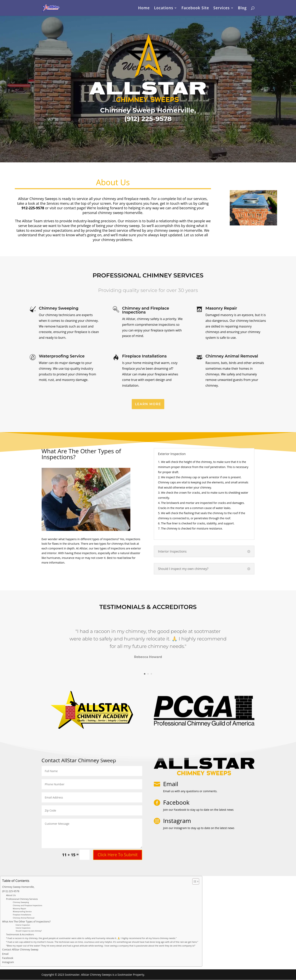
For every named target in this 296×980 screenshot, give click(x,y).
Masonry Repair (19, 909)
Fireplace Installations (22, 915)
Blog (242, 8)
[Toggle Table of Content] (194, 881)
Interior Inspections (23, 928)
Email (171, 784)
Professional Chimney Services (22, 899)
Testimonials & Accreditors (20, 934)
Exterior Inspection (23, 925)
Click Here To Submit (118, 855)
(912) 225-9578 (11, 891)
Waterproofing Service (22, 912)
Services (222, 8)
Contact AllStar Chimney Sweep (20, 950)
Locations (164, 8)
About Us (11, 895)
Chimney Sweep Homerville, (18, 887)
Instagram (8, 962)
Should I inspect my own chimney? (29, 931)
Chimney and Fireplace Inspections (28, 905)
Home (144, 8)
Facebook (8, 958)
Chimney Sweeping (21, 902)
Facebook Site (195, 8)
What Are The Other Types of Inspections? (26, 922)
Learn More (148, 404)
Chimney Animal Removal (24, 918)
